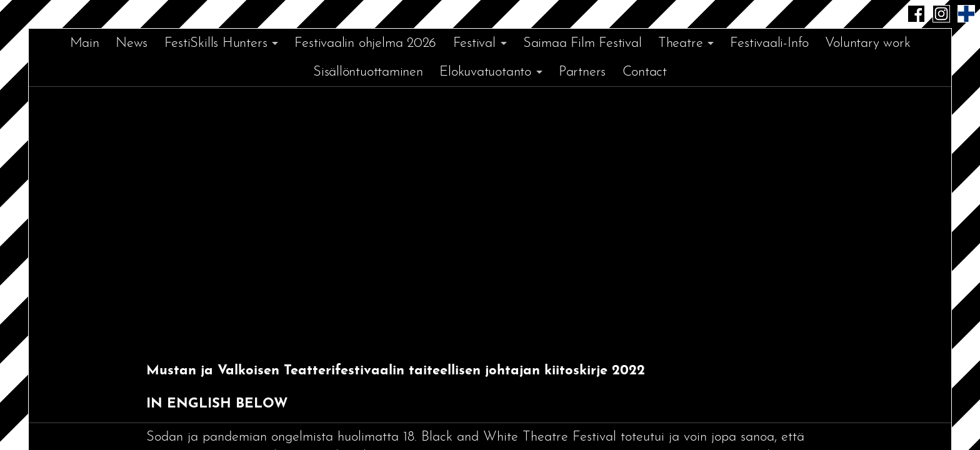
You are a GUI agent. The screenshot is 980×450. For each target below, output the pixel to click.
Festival (474, 43)
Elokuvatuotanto (485, 72)
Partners (582, 72)
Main (85, 43)
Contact (645, 72)
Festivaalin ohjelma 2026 (365, 43)
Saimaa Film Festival (582, 43)
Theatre (680, 43)
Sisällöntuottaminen (368, 72)
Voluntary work (867, 43)
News (132, 43)
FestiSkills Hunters (216, 43)
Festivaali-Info (769, 43)
